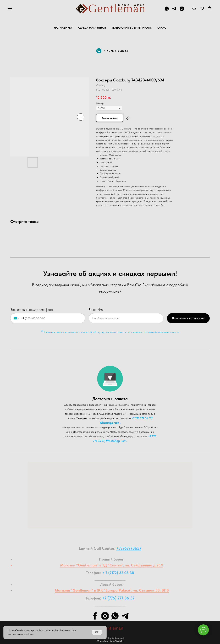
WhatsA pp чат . (110, 423)
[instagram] (182, 10)
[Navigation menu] (9, 9)
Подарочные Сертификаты (132, 28)
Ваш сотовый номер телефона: (32, 310)
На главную (63, 28)
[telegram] (174, 10)
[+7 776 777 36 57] (167, 10)
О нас (162, 28)
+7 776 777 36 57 (142, 418)
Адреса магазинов (92, 28)
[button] (194, 8)
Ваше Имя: (96, 310)
